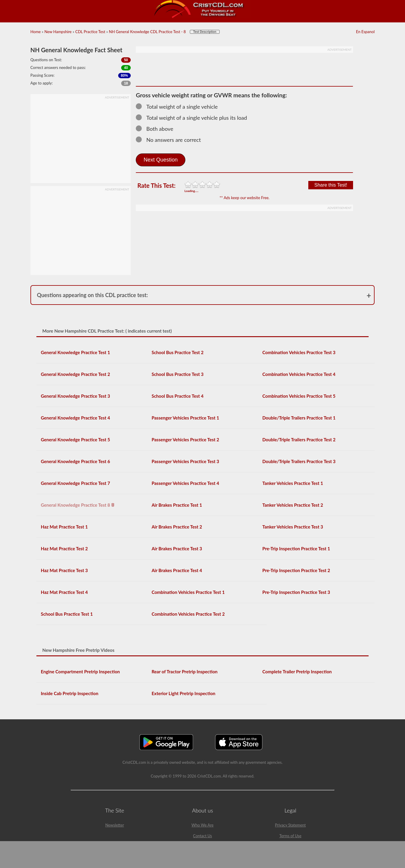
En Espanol (365, 32)
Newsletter (115, 825)
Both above (157, 129)
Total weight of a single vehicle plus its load (194, 118)
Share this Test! (331, 185)
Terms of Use (290, 836)
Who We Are (203, 825)
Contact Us (202, 836)
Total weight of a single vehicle (179, 107)
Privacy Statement (290, 825)
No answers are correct (171, 140)
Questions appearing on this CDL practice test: (93, 295)
